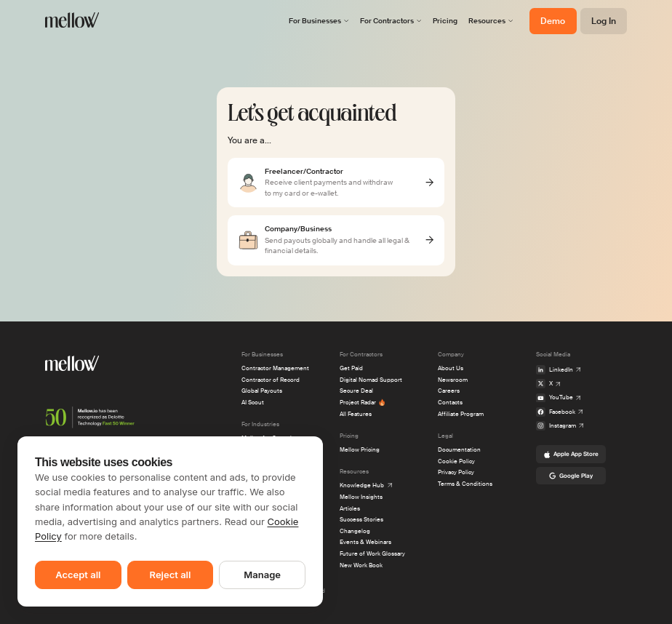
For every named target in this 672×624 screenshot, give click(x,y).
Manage (262, 575)
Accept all (78, 575)
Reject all (171, 575)
